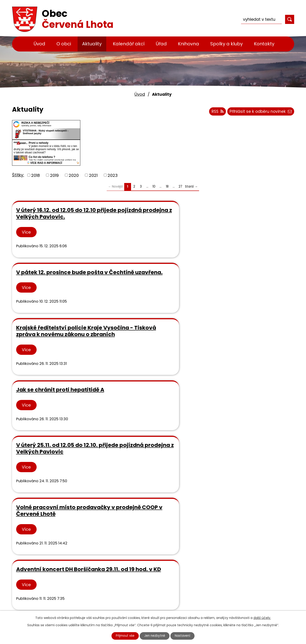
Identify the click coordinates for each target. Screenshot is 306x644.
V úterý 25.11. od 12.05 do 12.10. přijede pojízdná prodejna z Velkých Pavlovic (152, 293)
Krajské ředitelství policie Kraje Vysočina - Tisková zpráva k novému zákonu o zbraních (244, 220)
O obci (64, 44)
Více (27, 239)
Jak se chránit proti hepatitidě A (43, 290)
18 (167, 187)
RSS (215, 112)
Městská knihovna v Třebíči (143, 576)
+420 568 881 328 (48, 570)
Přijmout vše (124, 636)
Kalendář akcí (129, 44)
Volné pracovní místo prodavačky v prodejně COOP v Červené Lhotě (248, 293)
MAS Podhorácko (133, 583)
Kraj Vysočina (130, 589)
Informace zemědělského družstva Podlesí (147, 359)
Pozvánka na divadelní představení (238, 429)
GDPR (121, 563)
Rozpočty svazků (133, 570)
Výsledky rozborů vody (139, 557)
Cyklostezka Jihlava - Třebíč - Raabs (153, 609)
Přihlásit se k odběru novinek (260, 112)
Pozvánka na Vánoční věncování (141, 429)
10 (154, 187)
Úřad (161, 44)
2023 (113, 175)
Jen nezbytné (155, 636)
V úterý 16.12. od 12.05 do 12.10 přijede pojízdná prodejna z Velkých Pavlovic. (56, 217)
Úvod (39, 44)
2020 (74, 175)
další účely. (262, 617)
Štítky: (18, 175)
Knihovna (188, 44)
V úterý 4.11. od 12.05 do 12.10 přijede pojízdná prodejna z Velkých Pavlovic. (246, 363)
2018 (35, 175)
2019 (54, 175)
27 (180, 187)
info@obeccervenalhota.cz (58, 576)
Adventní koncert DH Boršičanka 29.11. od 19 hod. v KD (55, 363)
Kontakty (264, 44)
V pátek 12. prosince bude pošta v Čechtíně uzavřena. (149, 213)
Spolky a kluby (226, 44)
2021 (93, 175)
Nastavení (184, 636)
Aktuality (92, 44)
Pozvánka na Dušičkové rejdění (48, 429)
